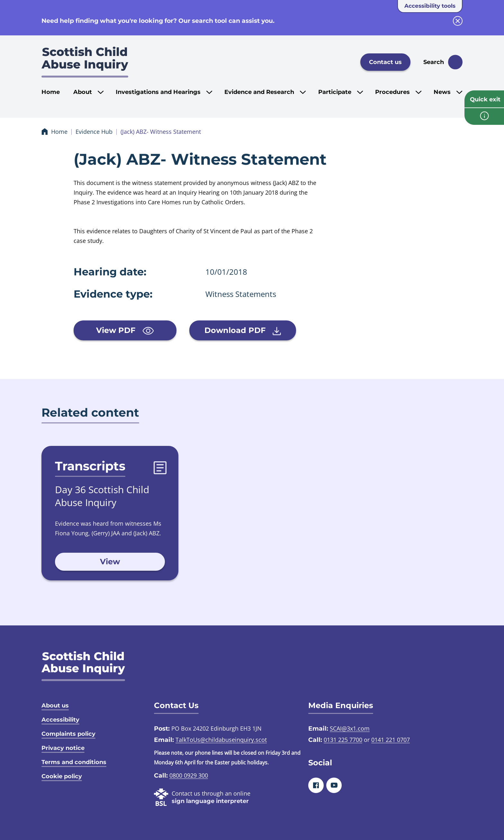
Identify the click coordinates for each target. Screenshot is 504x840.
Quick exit (485, 99)
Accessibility (60, 720)
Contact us (385, 62)
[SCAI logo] (83, 666)
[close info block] (458, 21)
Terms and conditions (74, 762)
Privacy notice (63, 748)
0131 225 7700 (343, 740)
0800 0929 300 (189, 775)
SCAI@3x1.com (350, 728)
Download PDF (243, 330)
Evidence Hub (94, 132)
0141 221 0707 (391, 740)
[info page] (484, 116)
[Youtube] (334, 785)
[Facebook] (316, 785)
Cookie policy (62, 776)
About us (55, 706)
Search (434, 62)
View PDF (125, 330)
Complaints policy (68, 734)
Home (51, 92)
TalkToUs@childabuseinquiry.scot (221, 740)
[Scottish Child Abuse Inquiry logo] (85, 62)
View (110, 562)
